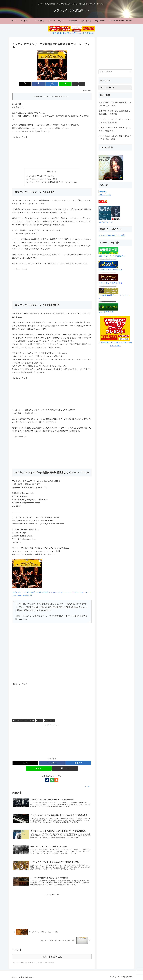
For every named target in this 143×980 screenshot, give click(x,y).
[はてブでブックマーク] (52, 84)
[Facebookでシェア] (39, 84)
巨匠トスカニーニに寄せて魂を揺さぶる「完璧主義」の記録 (115, 138)
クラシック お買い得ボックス (110, 269)
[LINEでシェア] (65, 84)
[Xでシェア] (25, 84)
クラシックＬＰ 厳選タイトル (110, 283)
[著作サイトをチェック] (47, 780)
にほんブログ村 (105, 195)
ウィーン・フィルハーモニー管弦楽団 (24, 721)
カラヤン (39, 721)
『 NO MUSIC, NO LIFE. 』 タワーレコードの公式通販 (71, 33)
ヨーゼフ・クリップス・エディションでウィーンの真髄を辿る (115, 121)
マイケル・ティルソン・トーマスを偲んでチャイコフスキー (115, 129)
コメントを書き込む (52, 957)
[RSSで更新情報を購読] (56, 780)
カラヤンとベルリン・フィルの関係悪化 (43, 179)
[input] (115, 72)
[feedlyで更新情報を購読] (52, 780)
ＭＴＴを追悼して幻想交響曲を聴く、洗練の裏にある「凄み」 (115, 104)
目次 (49, 172)
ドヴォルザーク (49, 721)
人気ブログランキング (105, 222)
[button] (79, 84)
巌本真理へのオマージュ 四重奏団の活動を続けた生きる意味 (114, 112)
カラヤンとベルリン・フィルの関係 (41, 176)
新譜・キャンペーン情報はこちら (112, 256)
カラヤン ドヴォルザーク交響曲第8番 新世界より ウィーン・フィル (53, 182)
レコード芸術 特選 (106, 312)
